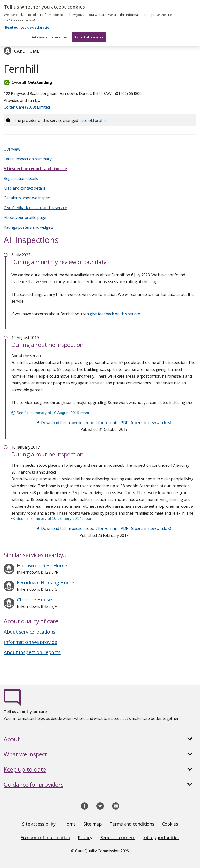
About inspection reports (32, 652)
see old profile (94, 120)
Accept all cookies (89, 34)
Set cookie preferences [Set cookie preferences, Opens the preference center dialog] (50, 34)
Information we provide (30, 642)
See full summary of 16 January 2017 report (52, 519)
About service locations (30, 632)
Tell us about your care (25, 712)
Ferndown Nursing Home (45, 583)
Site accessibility (39, 824)
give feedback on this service (115, 314)
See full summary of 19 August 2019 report (51, 413)
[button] (100, 82)
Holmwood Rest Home (42, 565)
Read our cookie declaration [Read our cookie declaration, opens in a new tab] (28, 24)
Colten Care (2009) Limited (27, 107)
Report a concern (118, 837)
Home (70, 824)
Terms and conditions (132, 824)
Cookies (170, 824)
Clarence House (34, 600)
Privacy (85, 837)
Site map (93, 824)
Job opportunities (161, 837)
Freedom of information (45, 837)
